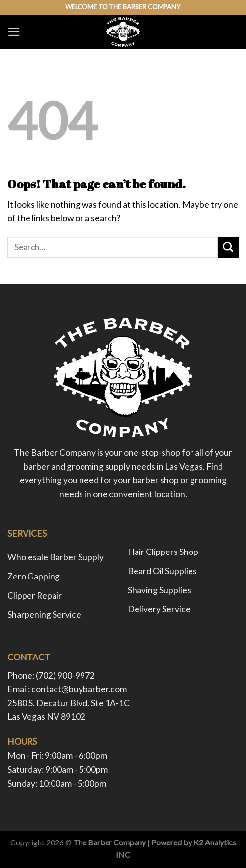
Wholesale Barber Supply (55, 557)
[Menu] (14, 32)
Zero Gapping (34, 576)
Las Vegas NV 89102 (46, 717)
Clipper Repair (35, 595)
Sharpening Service (44, 615)
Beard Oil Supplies (162, 571)
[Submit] (228, 247)
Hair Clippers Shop (163, 552)
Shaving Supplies (159, 590)
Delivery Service (159, 609)
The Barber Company (109, 842)
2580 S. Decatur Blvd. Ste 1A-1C (68, 703)
